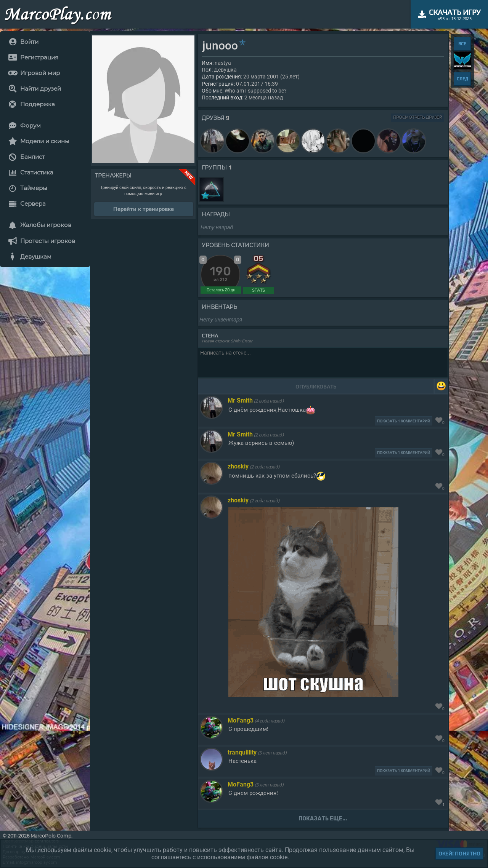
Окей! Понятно (459, 854)
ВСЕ (462, 44)
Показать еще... (323, 819)
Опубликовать (316, 387)
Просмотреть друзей (418, 117)
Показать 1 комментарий (404, 421)
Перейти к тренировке (144, 209)
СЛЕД (462, 79)
